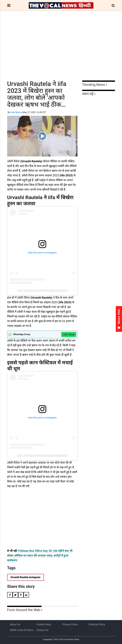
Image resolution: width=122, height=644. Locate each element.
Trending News (94, 85)
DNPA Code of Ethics (22, 630)
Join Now (69, 334)
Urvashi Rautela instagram (26, 577)
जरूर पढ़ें (88, 94)
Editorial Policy (97, 624)
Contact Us (42, 630)
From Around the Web (24, 610)
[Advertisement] (61, 51)
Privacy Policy (70, 624)
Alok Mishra (16, 112)
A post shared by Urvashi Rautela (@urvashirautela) (42, 290)
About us (15, 624)
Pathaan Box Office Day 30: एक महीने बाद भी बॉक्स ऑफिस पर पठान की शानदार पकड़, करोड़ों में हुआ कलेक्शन (40, 555)
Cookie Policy (44, 624)
